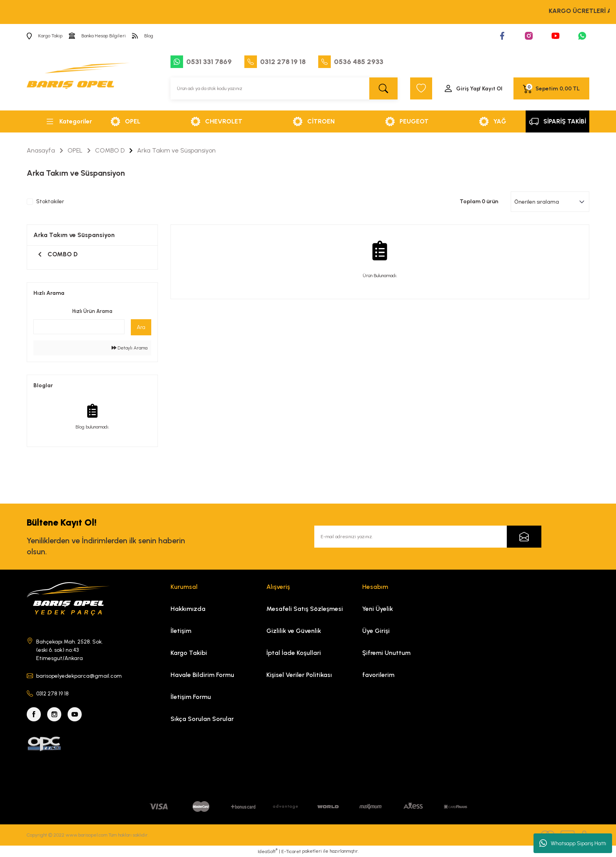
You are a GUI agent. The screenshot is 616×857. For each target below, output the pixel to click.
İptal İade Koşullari (294, 653)
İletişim (181, 631)
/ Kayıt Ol (490, 89)
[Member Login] (473, 88)
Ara (141, 327)
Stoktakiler (50, 202)
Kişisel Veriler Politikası (299, 675)
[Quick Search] (79, 327)
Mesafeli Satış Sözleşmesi (305, 609)
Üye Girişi (376, 631)
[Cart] (551, 88)
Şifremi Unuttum (386, 653)
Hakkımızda (188, 609)
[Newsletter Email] (428, 537)
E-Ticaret (291, 851)
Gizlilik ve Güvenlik (294, 631)
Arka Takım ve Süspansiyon (176, 150)
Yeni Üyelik (378, 609)
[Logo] (78, 79)
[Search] (284, 88)
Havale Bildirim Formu (202, 675)
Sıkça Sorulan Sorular (202, 719)
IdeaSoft (268, 851)
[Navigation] (68, 121)
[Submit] (524, 537)
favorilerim (378, 675)
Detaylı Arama (129, 348)
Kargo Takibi (189, 653)
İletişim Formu (191, 697)
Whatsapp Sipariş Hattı (573, 843)
